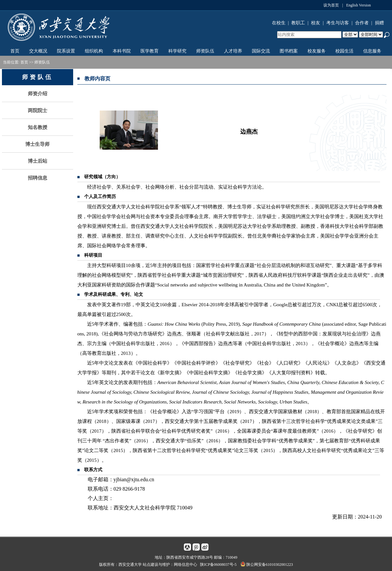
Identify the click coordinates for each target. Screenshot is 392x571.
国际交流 (261, 51)
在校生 (279, 23)
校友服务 (317, 51)
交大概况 (38, 51)
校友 (316, 23)
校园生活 (344, 51)
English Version (358, 5)
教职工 (298, 23)
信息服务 (372, 51)
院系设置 (66, 51)
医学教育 (150, 51)
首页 (15, 51)
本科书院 (122, 51)
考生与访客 (338, 23)
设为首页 (331, 5)
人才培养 (233, 51)
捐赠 (379, 23)
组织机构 (94, 51)
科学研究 (177, 51)
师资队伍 (205, 51)
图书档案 (289, 51)
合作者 (362, 23)
